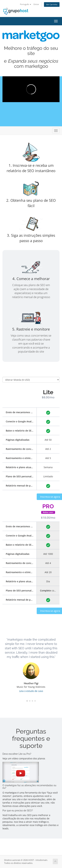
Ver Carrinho (52, 4)
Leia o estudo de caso (31, 691)
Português (26, 4)
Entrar (36, 4)
